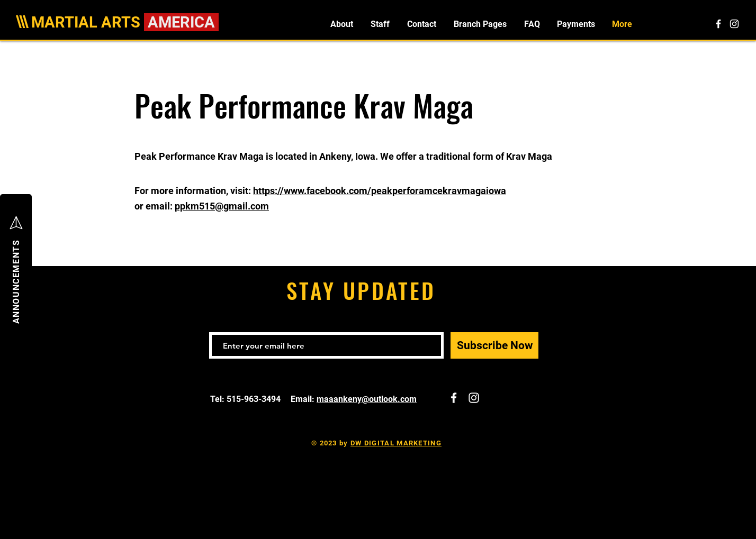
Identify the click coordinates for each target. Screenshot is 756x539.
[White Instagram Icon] (734, 24)
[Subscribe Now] (494, 345)
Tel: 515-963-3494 (246, 399)
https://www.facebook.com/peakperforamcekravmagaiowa (380, 191)
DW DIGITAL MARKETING (396, 443)
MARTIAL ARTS (88, 22)
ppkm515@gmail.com (222, 206)
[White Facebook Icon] (718, 24)
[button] (480, 24)
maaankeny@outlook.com (367, 399)
